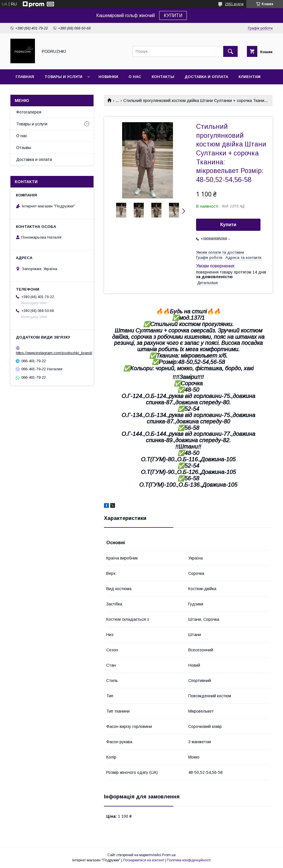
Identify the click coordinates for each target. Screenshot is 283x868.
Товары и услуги (63, 77)
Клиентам (250, 77)
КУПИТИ (173, 15)
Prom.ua (169, 855)
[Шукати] (230, 51)
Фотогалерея (29, 112)
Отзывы (24, 148)
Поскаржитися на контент (144, 860)
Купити (228, 225)
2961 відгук (234, 4)
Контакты (163, 77)
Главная (25, 77)
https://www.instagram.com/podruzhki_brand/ (54, 353)
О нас (135, 77)
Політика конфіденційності (189, 860)
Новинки (108, 77)
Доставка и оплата (206, 77)
